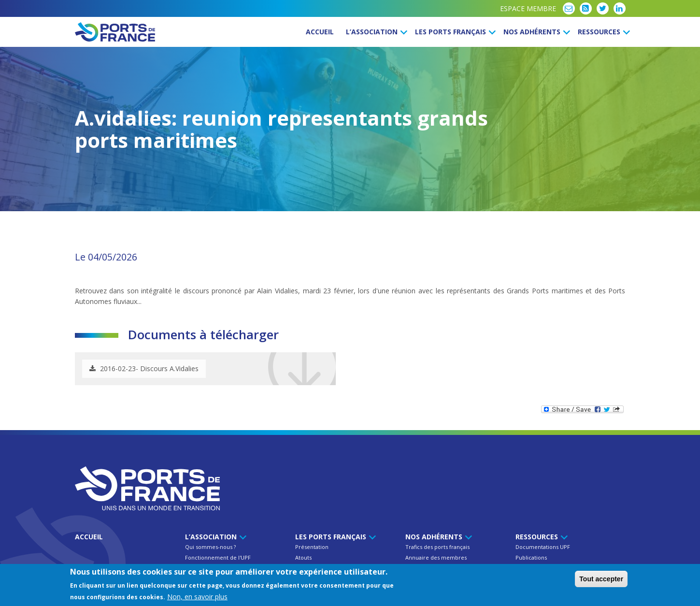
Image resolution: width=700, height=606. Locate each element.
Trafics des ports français (437, 547)
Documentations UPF (543, 547)
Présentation (312, 547)
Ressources (602, 32)
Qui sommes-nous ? (210, 547)
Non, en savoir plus (197, 597)
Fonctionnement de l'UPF (218, 557)
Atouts (303, 557)
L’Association (375, 32)
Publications (531, 557)
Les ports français (454, 32)
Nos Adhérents (535, 32)
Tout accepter (601, 579)
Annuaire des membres (436, 557)
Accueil (320, 32)
